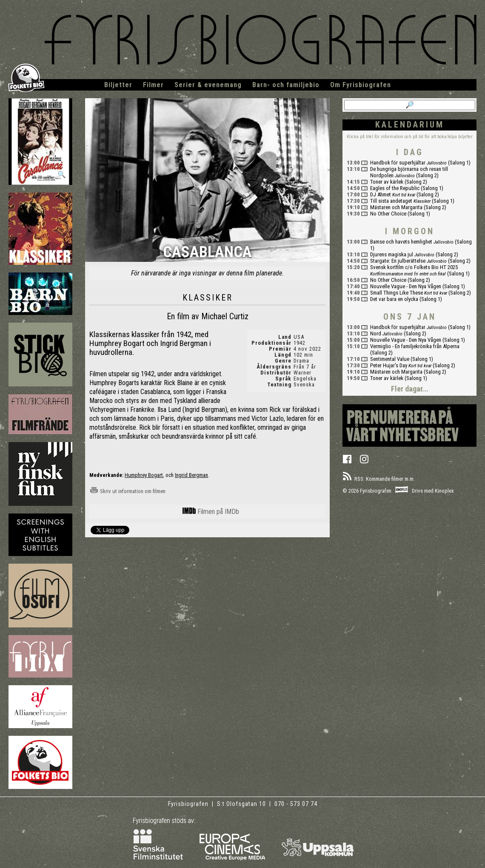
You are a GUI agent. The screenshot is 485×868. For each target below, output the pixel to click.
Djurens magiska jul (392, 254)
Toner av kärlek (387, 182)
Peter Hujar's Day (389, 365)
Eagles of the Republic (395, 188)
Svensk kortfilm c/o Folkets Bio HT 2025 (414, 267)
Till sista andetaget (391, 201)
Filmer (153, 85)
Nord (376, 333)
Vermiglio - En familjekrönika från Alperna (415, 346)
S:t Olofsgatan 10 (242, 804)
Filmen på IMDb (211, 512)
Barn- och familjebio (286, 85)
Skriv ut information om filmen (127, 491)
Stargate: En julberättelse (398, 261)
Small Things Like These (397, 293)
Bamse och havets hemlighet (401, 242)
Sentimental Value (390, 359)
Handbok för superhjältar (398, 163)
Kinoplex (444, 491)
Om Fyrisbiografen (361, 85)
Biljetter (118, 85)
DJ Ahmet (381, 194)
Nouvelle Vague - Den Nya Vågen (406, 286)
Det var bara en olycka (394, 299)
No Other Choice (388, 214)
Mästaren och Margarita (396, 207)
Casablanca (207, 253)
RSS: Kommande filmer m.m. (379, 479)
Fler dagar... (410, 389)
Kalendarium (410, 125)
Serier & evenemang (208, 85)
